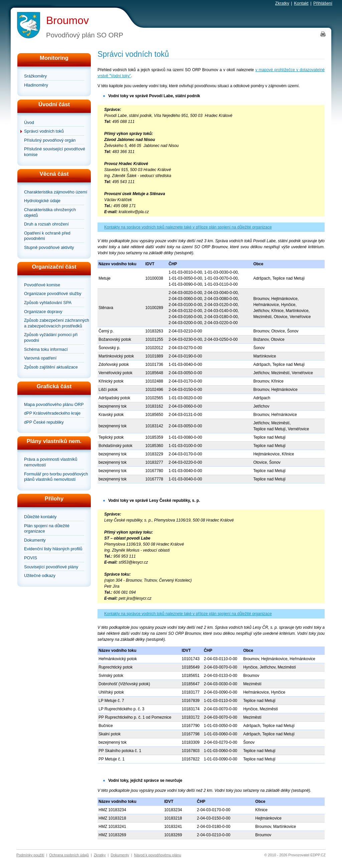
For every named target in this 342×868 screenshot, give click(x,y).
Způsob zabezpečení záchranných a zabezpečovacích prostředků (57, 323)
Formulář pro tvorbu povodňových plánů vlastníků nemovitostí (56, 477)
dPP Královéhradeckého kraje (52, 413)
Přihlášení (323, 3)
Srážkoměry (35, 76)
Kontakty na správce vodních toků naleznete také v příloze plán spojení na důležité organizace (188, 227)
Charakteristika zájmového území (56, 192)
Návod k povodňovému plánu (157, 855)
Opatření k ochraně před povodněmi (47, 236)
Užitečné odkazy (40, 575)
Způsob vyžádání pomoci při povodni (51, 337)
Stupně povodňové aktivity (49, 247)
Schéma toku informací (46, 349)
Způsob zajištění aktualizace (51, 367)
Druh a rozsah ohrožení (46, 224)
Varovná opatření (40, 358)
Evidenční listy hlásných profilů (53, 549)
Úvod (29, 122)
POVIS (31, 558)
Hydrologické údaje (42, 201)
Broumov (67, 20)
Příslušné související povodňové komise (55, 152)
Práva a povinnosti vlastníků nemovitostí (51, 462)
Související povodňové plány (51, 567)
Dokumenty (35, 540)
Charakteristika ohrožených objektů (50, 212)
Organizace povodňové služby (53, 294)
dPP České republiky (44, 422)
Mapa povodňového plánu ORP (54, 404)
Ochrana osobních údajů (69, 855)
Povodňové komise (42, 285)
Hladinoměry (36, 85)
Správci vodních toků (44, 131)
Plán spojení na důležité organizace (47, 529)
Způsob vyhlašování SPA (48, 303)
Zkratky (282, 3)
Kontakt (301, 3)
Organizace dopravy (43, 312)
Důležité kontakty (40, 517)
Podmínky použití (30, 855)
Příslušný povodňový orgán (50, 140)
